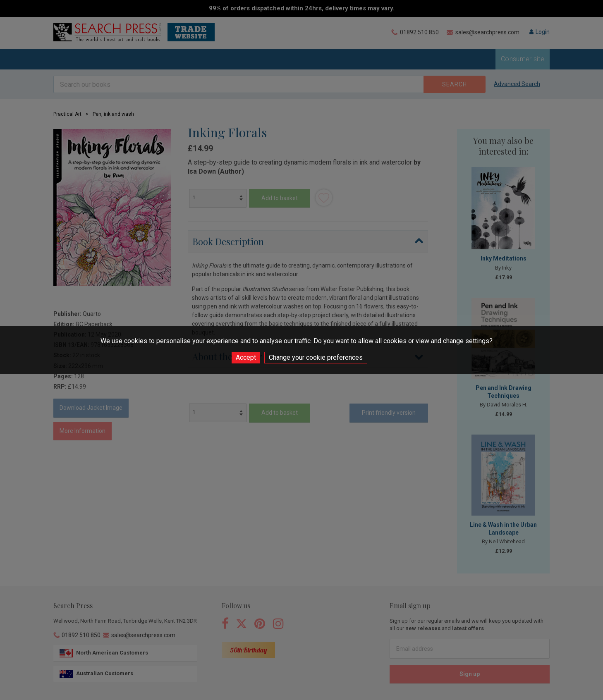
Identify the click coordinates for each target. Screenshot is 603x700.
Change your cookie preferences (316, 357)
